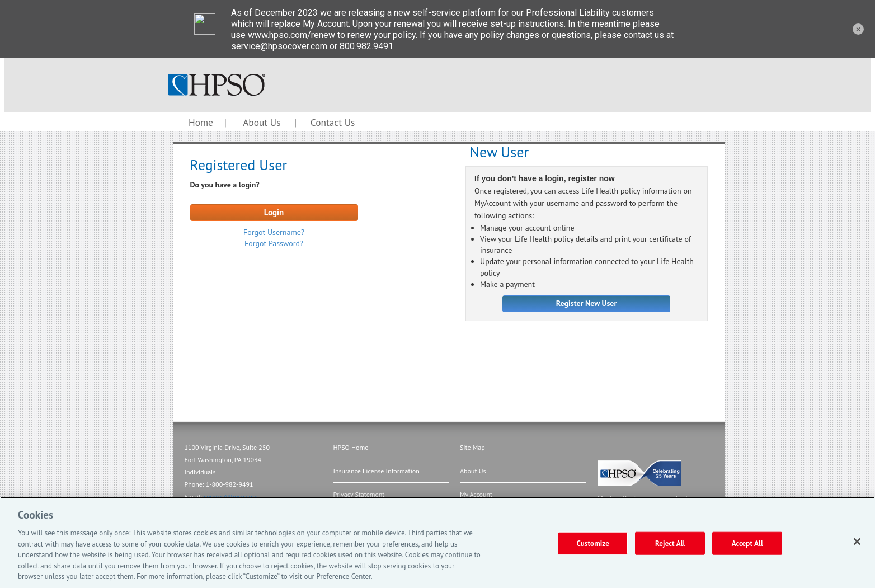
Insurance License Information (376, 471)
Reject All (670, 543)
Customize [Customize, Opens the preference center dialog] (593, 543)
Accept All (747, 543)
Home (201, 122)
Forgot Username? (274, 232)
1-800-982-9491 (230, 484)
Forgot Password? (274, 243)
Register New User (587, 303)
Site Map (472, 447)
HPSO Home (351, 447)
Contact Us (333, 122)
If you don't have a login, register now (545, 179)
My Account (476, 494)
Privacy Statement (359, 494)
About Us (262, 122)
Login (274, 212)
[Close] (857, 542)
